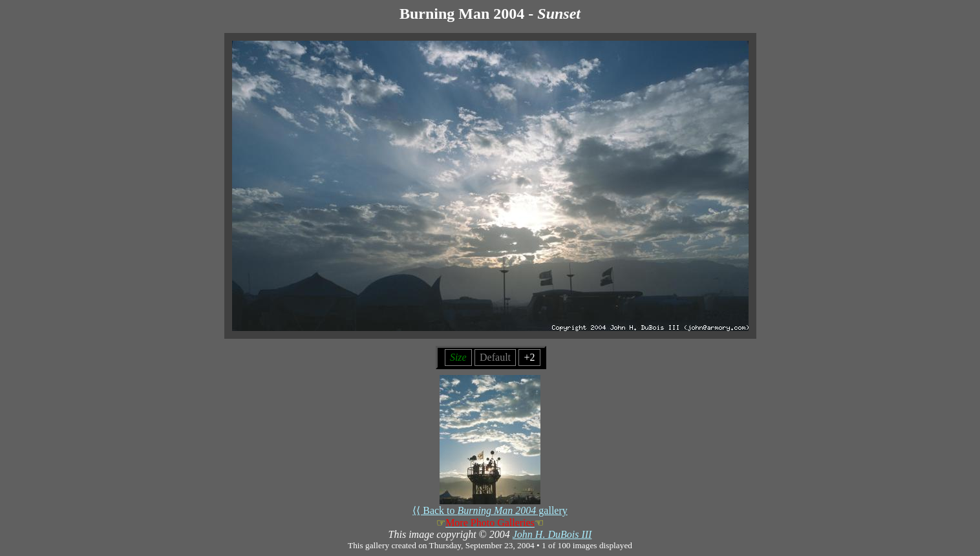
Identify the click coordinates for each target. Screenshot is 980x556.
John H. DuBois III (552, 534)
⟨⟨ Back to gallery (490, 506)
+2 (529, 357)
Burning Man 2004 (462, 14)
